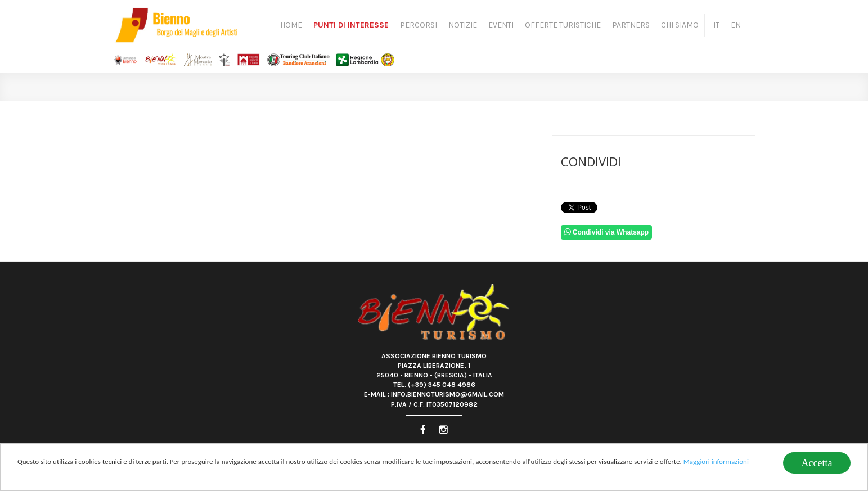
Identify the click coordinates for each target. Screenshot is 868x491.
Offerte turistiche (563, 25)
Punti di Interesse (351, 25)
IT (716, 25)
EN (736, 25)
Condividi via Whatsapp (607, 232)
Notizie (463, 25)
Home (291, 25)
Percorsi (419, 25)
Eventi (501, 25)
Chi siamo (680, 25)
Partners (631, 25)
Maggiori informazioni (716, 461)
